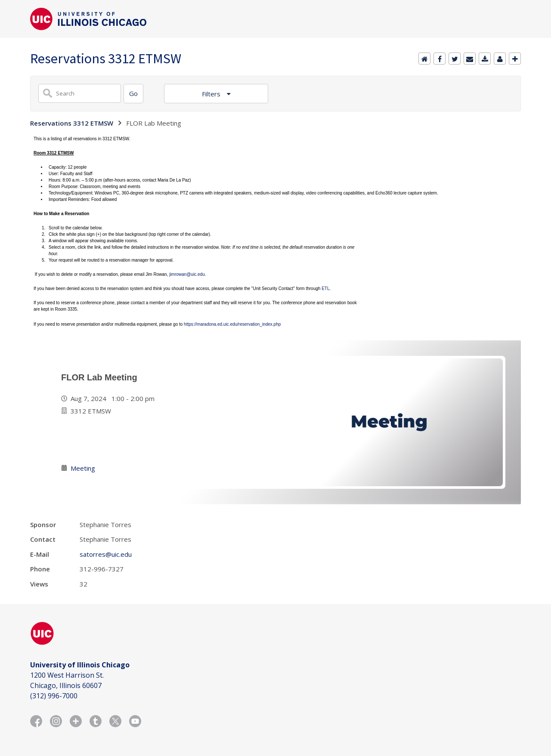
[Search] (133, 94)
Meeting (83, 468)
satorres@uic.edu (106, 554)
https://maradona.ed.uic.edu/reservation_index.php (232, 324)
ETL (325, 289)
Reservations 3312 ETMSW (72, 123)
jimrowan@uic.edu (187, 274)
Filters (212, 94)
